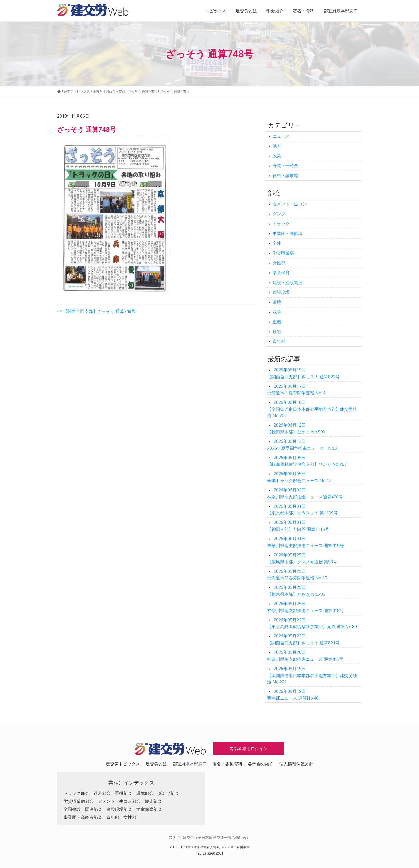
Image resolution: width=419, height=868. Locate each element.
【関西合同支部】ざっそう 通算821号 (303, 639)
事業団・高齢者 (288, 233)
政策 (277, 156)
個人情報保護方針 (296, 764)
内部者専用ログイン (249, 748)
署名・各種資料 (227, 764)
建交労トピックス (123, 764)
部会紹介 (275, 11)
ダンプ (279, 214)
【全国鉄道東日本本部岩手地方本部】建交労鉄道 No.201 (312, 675)
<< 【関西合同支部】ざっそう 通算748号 (96, 311)
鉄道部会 (102, 793)
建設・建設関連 (288, 282)
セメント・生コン (290, 204)
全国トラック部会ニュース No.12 (299, 477)
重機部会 (123, 793)
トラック (281, 224)
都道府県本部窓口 (341, 11)
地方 (277, 146)
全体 (277, 243)
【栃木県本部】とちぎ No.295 (296, 591)
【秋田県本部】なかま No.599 (296, 428)
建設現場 (281, 292)
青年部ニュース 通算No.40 (293, 695)
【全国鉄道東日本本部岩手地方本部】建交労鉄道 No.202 (312, 409)
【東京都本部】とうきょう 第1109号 (302, 510)
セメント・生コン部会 (119, 801)
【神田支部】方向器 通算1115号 (298, 526)
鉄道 (277, 332)
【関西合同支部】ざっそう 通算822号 (303, 373)
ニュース (281, 136)
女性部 (279, 263)
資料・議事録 (285, 175)
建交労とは (246, 11)
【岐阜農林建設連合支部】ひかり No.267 (307, 461)
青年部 (279, 341)
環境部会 (145, 793)
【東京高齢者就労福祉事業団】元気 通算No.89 (312, 623)
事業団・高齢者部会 (83, 817)
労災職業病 (283, 253)
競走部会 (153, 801)
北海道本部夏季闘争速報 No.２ (297, 390)
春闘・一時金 (285, 166)
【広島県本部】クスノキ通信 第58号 (302, 558)
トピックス (216, 11)
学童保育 (281, 272)
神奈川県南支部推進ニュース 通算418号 (306, 607)
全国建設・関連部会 (83, 809)
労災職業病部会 (79, 801)
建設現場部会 (119, 809)
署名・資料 (304, 11)
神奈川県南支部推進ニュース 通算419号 (306, 542)
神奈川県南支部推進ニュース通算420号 (305, 493)
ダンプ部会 (168, 793)
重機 (277, 322)
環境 (277, 302)
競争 (277, 312)
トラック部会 (76, 793)
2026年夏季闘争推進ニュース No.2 (302, 445)
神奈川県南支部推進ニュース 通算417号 (306, 656)
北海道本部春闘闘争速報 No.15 (297, 575)
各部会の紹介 (261, 764)
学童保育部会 (149, 809)
